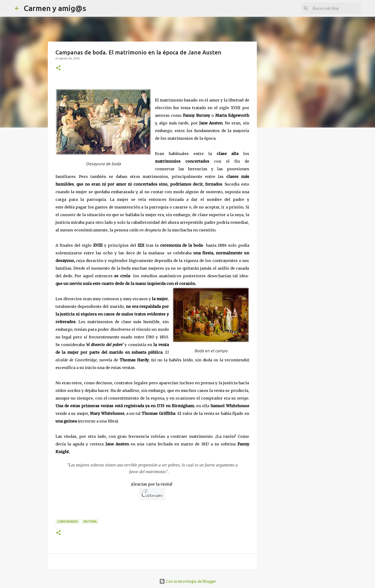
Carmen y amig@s (55, 8)
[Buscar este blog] (336, 8)
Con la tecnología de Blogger (188, 581)
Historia (90, 521)
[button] (58, 68)
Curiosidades (68, 521)
